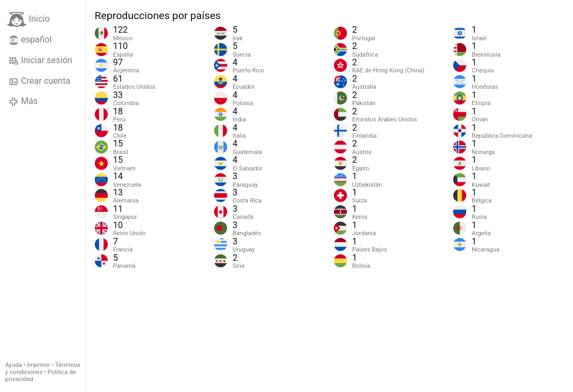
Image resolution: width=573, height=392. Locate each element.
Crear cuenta (39, 81)
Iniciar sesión (41, 60)
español (30, 40)
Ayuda (14, 365)
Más (23, 101)
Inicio (28, 19)
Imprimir (39, 365)
